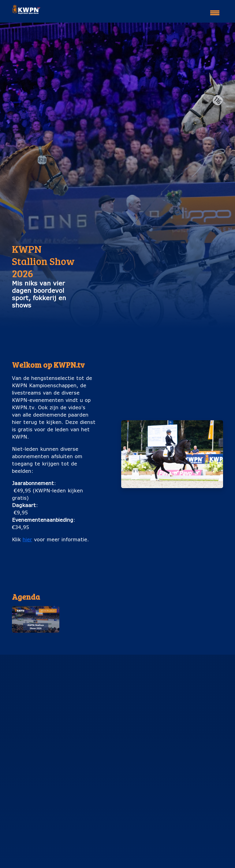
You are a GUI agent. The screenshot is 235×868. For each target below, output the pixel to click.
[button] (36, 619)
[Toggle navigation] (215, 10)
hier (27, 539)
